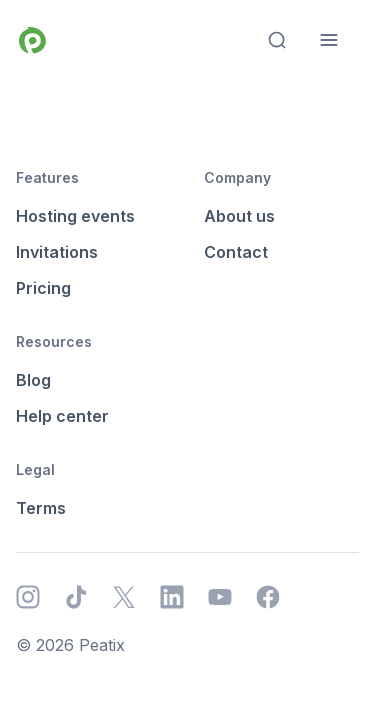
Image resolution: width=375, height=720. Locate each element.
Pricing (43, 288)
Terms (41, 508)
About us (239, 216)
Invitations (57, 252)
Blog (33, 380)
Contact (236, 252)
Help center (62, 416)
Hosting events (75, 216)
